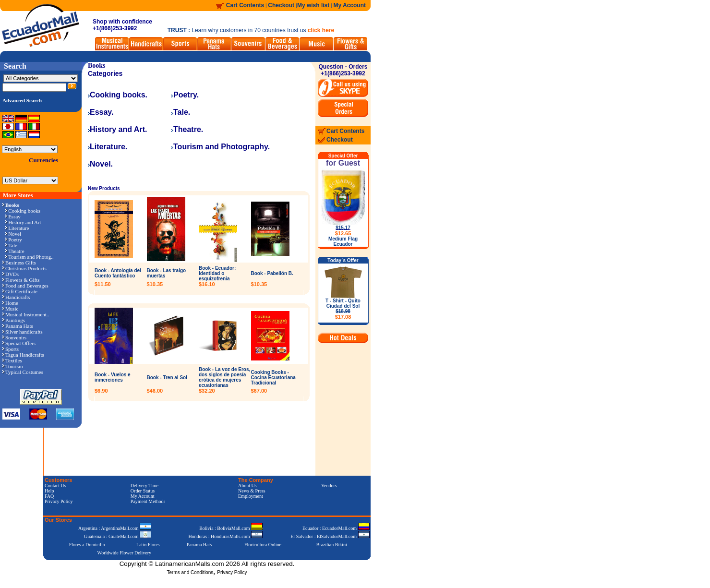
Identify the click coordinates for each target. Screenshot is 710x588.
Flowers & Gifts (21, 280)
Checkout (282, 5)
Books (97, 66)
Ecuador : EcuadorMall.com (336, 528)
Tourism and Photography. (221, 147)
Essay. (101, 112)
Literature (17, 228)
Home (10, 303)
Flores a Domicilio (87, 545)
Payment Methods (148, 501)
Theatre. (187, 129)
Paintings (14, 320)
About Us (247, 486)
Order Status (143, 491)
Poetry (14, 240)
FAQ (49, 496)
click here (321, 30)
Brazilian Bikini (332, 545)
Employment (251, 496)
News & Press (252, 491)
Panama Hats (18, 326)
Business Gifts (19, 263)
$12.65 (343, 233)
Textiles (12, 360)
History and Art (23, 222)
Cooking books (23, 211)
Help (49, 491)
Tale (11, 245)
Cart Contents (245, 5)
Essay (13, 216)
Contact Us (55, 486)
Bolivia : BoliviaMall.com (231, 528)
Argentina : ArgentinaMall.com (115, 528)
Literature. (108, 147)
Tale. (181, 112)
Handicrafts (16, 297)
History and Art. (117, 129)
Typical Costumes (23, 372)
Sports (11, 349)
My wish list (313, 5)
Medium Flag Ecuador (343, 241)
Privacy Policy (59, 501)
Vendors (329, 486)
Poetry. (185, 95)
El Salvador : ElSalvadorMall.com (330, 536)
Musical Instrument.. (26, 314)
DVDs (11, 274)
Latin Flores (148, 545)
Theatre (15, 251)
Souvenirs (14, 337)
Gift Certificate (20, 291)
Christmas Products (24, 268)
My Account (349, 5)
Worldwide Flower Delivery (125, 553)
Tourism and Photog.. (30, 257)
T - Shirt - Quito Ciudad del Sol (343, 309)
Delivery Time (144, 486)
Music (11, 309)
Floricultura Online (263, 545)
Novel (13, 234)
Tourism (13, 366)
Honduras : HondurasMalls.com (225, 536)
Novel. (100, 164)
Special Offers (19, 343)
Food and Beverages (25, 286)
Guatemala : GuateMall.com (118, 536)
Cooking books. (118, 95)
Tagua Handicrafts (23, 355)
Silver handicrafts (23, 332)
